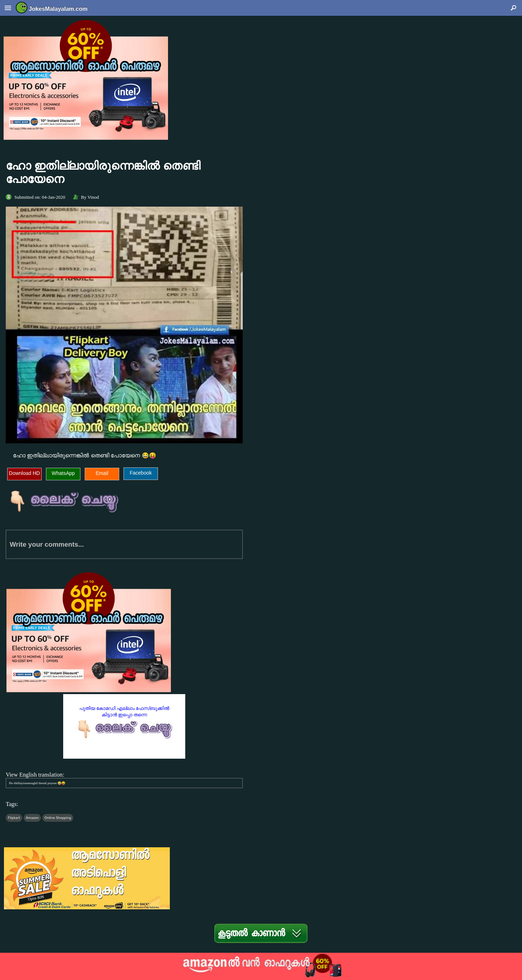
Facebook (141, 473)
